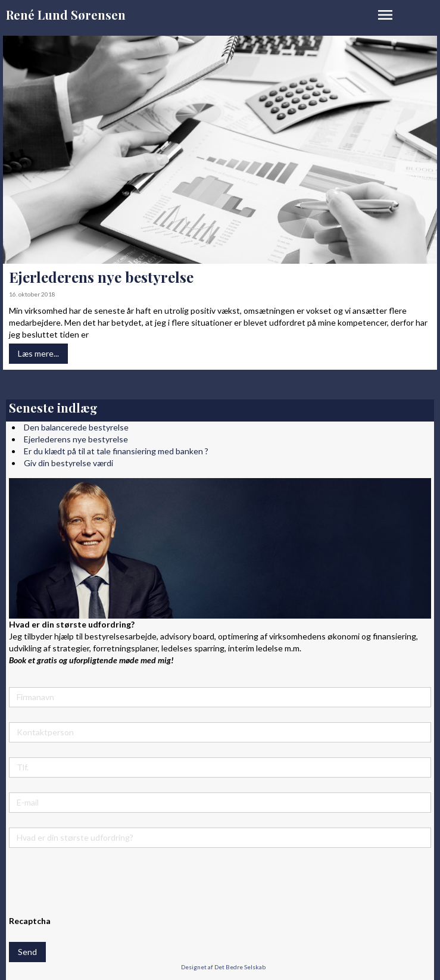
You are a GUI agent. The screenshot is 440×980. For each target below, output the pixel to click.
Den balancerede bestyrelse (76, 427)
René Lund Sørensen (66, 15)
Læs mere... (38, 353)
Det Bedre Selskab (240, 967)
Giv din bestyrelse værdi (68, 463)
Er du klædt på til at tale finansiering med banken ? (116, 451)
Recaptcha (30, 921)
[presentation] (99, 886)
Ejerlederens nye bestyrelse (101, 277)
